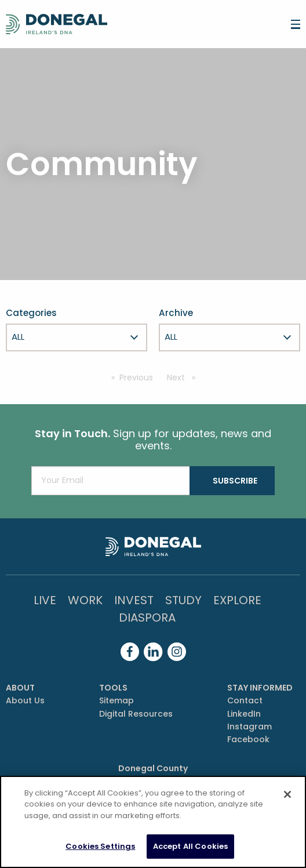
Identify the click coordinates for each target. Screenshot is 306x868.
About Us (25, 700)
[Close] (287, 794)
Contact (245, 700)
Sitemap (116, 700)
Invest (134, 600)
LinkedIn (244, 714)
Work (85, 600)
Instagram (249, 727)
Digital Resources (136, 714)
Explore (237, 600)
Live (45, 600)
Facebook (248, 739)
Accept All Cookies (190, 846)
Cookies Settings (100, 846)
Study (183, 600)
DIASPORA (147, 618)
